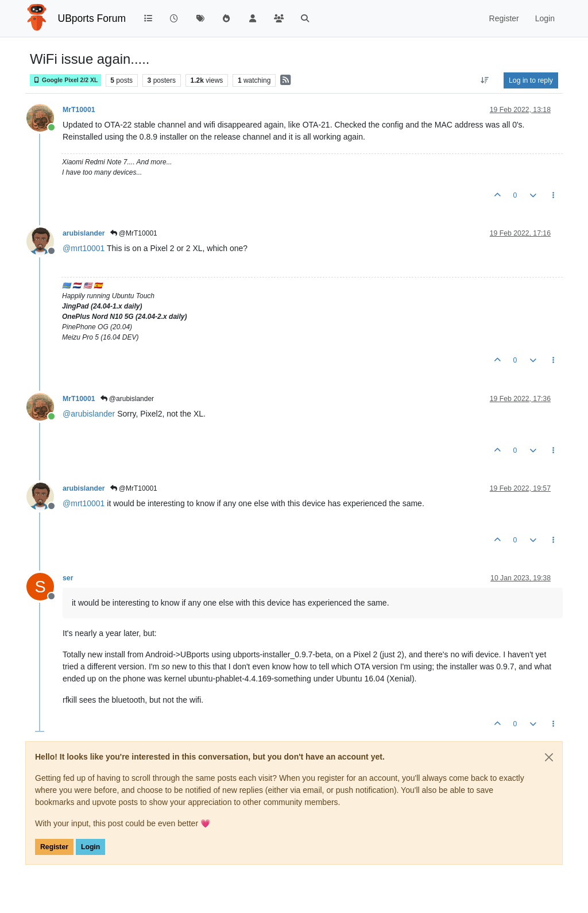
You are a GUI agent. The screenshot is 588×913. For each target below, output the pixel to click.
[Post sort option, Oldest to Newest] (485, 80)
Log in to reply (531, 80)
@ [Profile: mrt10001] (84, 248)
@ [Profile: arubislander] (89, 414)
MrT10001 (79, 110)
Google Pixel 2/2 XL (65, 80)
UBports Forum (92, 18)
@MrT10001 (134, 233)
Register (54, 847)
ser (68, 578)
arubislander (84, 233)
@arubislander (127, 399)
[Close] (549, 757)
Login (90, 847)
